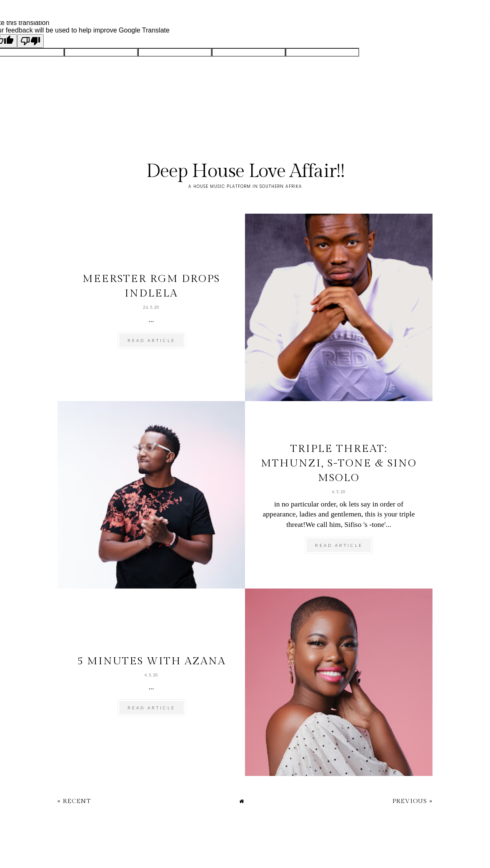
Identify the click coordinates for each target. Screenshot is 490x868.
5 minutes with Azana (151, 661)
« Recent (74, 801)
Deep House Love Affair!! (245, 171)
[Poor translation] (30, 41)
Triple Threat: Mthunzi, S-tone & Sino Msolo (339, 463)
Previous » (412, 801)
